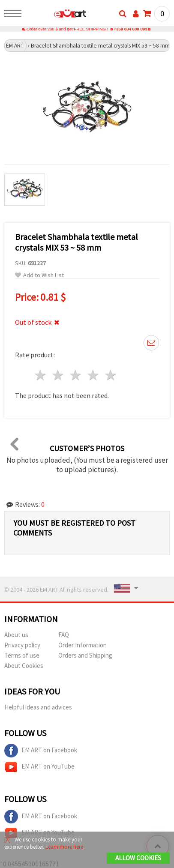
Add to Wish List (39, 275)
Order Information (82, 645)
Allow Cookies (138, 858)
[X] (7, 840)
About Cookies (24, 666)
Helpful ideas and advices (38, 707)
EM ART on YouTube (39, 767)
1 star (41, 375)
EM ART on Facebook (41, 751)
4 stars (93, 375)
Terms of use (22, 655)
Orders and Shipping (85, 655)
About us (16, 635)
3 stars (76, 375)
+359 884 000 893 (130, 29)
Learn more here (64, 847)
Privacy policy (22, 645)
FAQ (64, 635)
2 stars (58, 375)
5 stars (111, 375)
